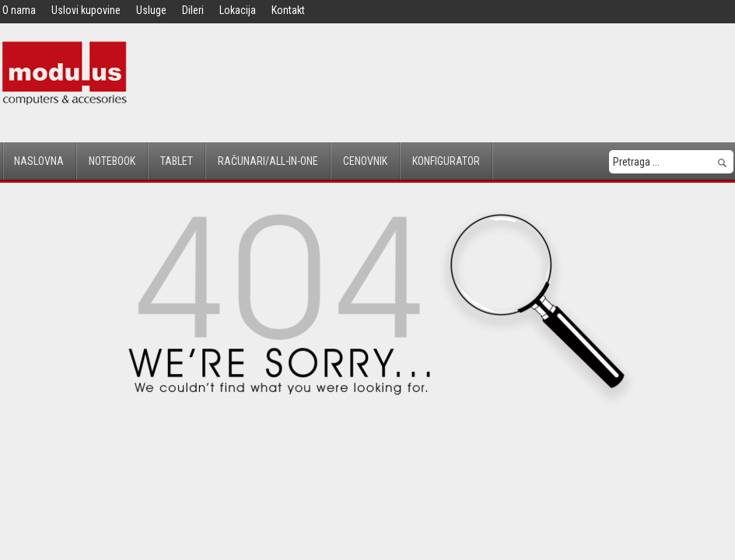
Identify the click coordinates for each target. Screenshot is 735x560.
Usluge (151, 10)
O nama (19, 10)
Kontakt (288, 10)
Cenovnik (365, 161)
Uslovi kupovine (86, 10)
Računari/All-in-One (268, 161)
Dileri (193, 10)
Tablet (177, 161)
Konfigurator (446, 161)
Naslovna (39, 161)
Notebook (112, 161)
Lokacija (238, 10)
